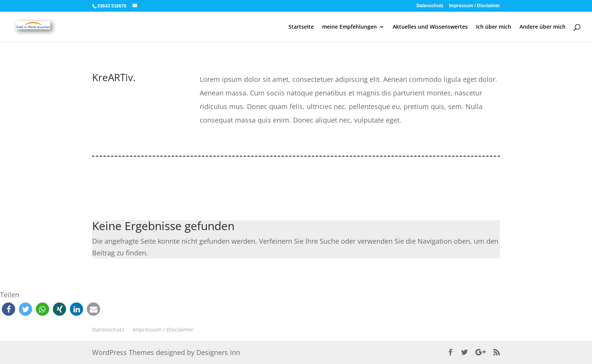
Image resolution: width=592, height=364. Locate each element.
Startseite (301, 27)
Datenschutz (430, 6)
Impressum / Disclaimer (474, 6)
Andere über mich (543, 27)
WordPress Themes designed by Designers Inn (166, 352)
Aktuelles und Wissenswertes (430, 27)
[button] (8, 309)
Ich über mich (494, 27)
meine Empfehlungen (349, 27)
